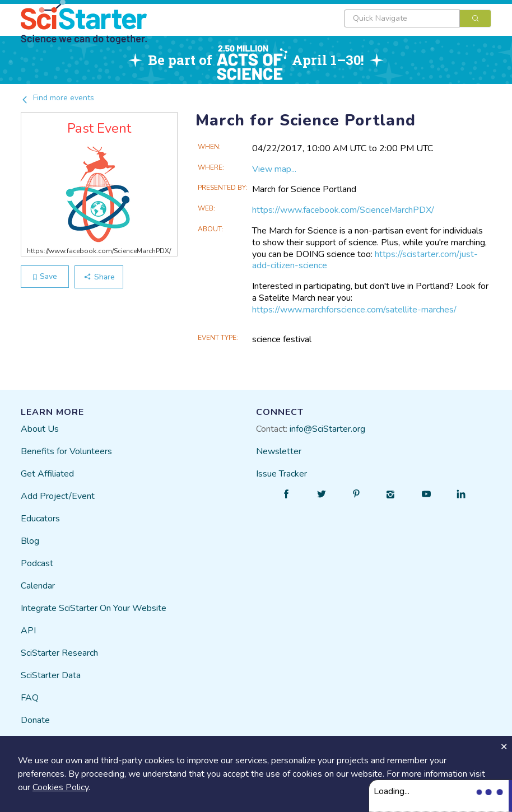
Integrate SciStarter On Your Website (94, 608)
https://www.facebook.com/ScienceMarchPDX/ (343, 210)
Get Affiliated (47, 474)
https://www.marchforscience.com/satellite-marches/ (354, 310)
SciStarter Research (59, 653)
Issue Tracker (281, 474)
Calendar (38, 586)
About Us (40, 429)
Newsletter (279, 451)
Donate (35, 720)
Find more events (57, 98)
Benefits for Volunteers (66, 451)
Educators (40, 519)
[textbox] (402, 18)
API (28, 631)
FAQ (30, 698)
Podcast (37, 563)
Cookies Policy (60, 787)
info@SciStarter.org (327, 429)
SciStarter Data (51, 675)
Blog (30, 541)
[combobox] (418, 18)
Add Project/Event (58, 496)
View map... (274, 169)
